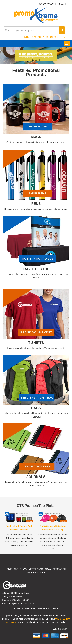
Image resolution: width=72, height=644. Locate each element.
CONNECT (29, 569)
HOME (8, 569)
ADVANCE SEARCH (55, 569)
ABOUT (17, 569)
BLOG (40, 569)
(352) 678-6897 (34, 37)
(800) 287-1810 (56, 37)
